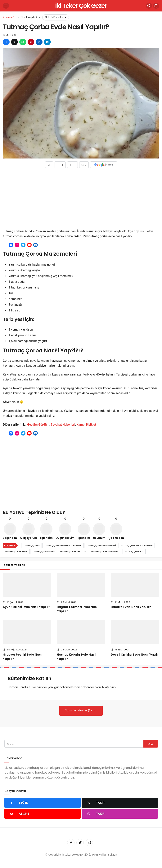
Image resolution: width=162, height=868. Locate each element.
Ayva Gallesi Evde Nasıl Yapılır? (27, 607)
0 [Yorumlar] (84, 165)
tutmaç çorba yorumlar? (105, 551)
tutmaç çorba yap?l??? (73, 551)
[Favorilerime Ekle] (49, 165)
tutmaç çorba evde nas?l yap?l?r (63, 546)
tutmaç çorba (31, 546)
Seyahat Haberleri (63, 425)
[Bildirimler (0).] (156, 6)
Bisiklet (91, 425)
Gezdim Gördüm (38, 425)
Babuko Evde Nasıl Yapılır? (131, 607)
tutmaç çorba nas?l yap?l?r (137, 546)
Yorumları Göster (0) (79, 711)
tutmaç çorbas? (134, 551)
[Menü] (6, 6)
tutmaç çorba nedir (16, 551)
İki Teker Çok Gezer (81, 6)
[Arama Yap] (149, 6)
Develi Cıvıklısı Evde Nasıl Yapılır (135, 655)
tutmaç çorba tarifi (44, 551)
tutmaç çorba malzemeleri (101, 546)
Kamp (81, 425)
